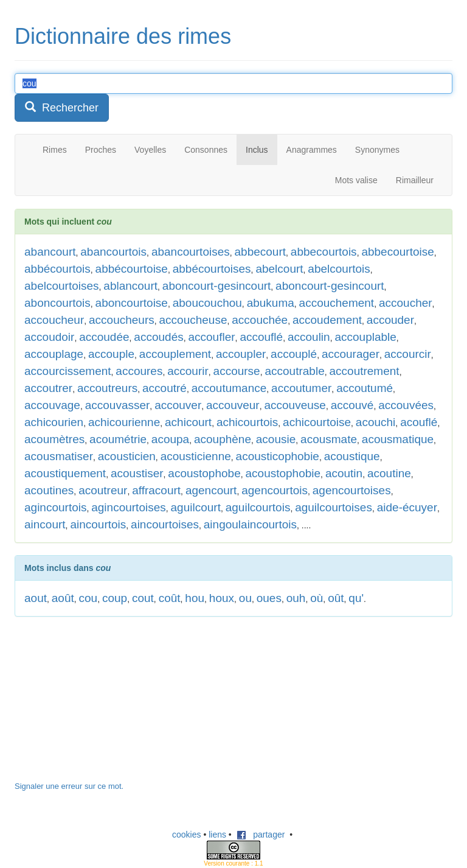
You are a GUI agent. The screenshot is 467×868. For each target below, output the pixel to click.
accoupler (241, 354)
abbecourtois (324, 252)
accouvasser (118, 405)
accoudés (158, 337)
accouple (111, 354)
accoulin (309, 337)
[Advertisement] (106, 705)
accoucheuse (193, 320)
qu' (356, 598)
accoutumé (365, 388)
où (317, 598)
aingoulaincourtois (250, 524)
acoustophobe (204, 473)
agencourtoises (352, 490)
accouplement (175, 354)
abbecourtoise (397, 252)
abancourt (50, 252)
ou (245, 598)
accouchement (337, 303)
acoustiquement (65, 473)
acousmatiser (59, 456)
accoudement (327, 320)
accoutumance (229, 388)
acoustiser (137, 473)
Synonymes (377, 150)
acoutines (49, 490)
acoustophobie (283, 473)
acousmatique (398, 439)
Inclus (257, 150)
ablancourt (130, 286)
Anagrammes (312, 150)
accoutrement (365, 371)
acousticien (127, 456)
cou (88, 598)
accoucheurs (122, 320)
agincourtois (55, 507)
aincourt (45, 524)
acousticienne (196, 456)
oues (269, 598)
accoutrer (48, 388)
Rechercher (62, 107)
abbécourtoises (212, 269)
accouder (390, 320)
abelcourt (279, 269)
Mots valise (356, 180)
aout (36, 598)
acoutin (344, 473)
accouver (178, 405)
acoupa (170, 439)
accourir (188, 371)
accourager (351, 354)
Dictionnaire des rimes (123, 36)
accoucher (406, 303)
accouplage (54, 354)
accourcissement (68, 371)
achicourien (54, 422)
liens (217, 835)
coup (115, 598)
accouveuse (295, 405)
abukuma (271, 303)
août (63, 598)
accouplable (365, 337)
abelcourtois (339, 269)
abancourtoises (191, 252)
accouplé (294, 354)
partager (261, 835)
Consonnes (206, 150)
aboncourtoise (132, 303)
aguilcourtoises (334, 507)
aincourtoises (165, 524)
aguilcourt (196, 507)
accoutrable (294, 371)
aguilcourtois (258, 507)
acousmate (329, 439)
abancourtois (113, 252)
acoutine (389, 473)
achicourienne (124, 422)
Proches (101, 150)
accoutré (164, 388)
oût (336, 598)
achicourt (188, 422)
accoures (139, 371)
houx (222, 598)
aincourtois (98, 524)
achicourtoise (317, 422)
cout (143, 598)
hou (195, 598)
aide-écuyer (407, 507)
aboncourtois (57, 303)
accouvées (406, 405)
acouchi (376, 422)
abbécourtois (57, 269)
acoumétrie (118, 439)
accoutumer (301, 388)
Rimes (55, 150)
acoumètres (54, 439)
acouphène (223, 439)
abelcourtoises (62, 286)
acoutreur (103, 490)
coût (170, 598)
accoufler (211, 337)
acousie (276, 439)
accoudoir (49, 337)
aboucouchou (207, 303)
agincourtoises (129, 507)
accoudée (104, 337)
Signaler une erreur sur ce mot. (69, 786)
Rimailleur (415, 180)
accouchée (260, 320)
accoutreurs (107, 388)
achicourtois (247, 422)
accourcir (408, 354)
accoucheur (54, 320)
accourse (237, 371)
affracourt (156, 490)
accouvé (352, 405)
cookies (186, 835)
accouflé (261, 337)
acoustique (352, 456)
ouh (296, 598)
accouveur (233, 405)
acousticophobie (278, 456)
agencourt (211, 490)
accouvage (52, 405)
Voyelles (150, 150)
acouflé (419, 422)
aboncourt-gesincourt (217, 286)
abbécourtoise (132, 269)
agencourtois (275, 490)
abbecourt (261, 252)
